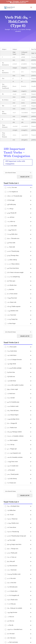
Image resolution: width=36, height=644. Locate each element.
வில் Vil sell (9, 515)
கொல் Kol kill (9, 398)
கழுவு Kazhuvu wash (11, 406)
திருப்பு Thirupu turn (11, 549)
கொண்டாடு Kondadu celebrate (14, 436)
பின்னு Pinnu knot (11, 298)
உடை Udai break (10, 570)
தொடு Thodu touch (11, 600)
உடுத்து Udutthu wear (12, 523)
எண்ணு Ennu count (11, 462)
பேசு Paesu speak (10, 347)
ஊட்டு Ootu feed (10, 583)
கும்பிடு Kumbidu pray (12, 402)
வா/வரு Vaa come (11, 188)
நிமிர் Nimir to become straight (14, 273)
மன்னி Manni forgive (11, 415)
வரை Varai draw (10, 315)
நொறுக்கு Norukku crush (12, 574)
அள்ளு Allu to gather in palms (14, 385)
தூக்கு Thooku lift (10, 213)
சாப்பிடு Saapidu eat (11, 192)
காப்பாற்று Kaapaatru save (13, 453)
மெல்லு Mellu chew (11, 234)
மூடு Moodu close (10, 285)
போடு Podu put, (10, 604)
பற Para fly (9, 625)
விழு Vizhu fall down (11, 411)
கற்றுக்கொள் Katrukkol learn (13, 629)
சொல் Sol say (9, 445)
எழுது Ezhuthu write (11, 311)
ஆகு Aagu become (11, 612)
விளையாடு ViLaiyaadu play (13, 196)
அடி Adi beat (9, 217)
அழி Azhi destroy (11, 479)
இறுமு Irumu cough (11, 389)
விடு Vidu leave (10, 638)
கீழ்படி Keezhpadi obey (12, 506)
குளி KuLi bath (10, 243)
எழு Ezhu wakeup (11, 260)
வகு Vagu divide (10, 364)
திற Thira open (10, 281)
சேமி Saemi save (10, 483)
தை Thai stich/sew (11, 566)
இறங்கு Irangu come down (13, 544)
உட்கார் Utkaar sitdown (12, 264)
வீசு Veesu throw (10, 527)
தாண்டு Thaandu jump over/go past (15, 536)
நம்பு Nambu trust (11, 428)
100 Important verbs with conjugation (15, 162)
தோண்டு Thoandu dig (12, 532)
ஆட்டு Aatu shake (11, 226)
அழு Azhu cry (10, 222)
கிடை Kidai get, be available (13, 608)
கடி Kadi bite (9, 290)
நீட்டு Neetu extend (11, 294)
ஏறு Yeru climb (10, 540)
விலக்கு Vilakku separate (12, 307)
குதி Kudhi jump (10, 205)
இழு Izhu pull (10, 561)
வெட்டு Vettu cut (10, 557)
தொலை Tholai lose (11, 519)
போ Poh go (9, 209)
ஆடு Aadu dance (10, 355)
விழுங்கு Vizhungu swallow (13, 432)
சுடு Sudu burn (10, 394)
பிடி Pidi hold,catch (11, 587)
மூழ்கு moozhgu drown (12, 419)
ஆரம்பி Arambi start (11, 466)
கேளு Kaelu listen (11, 351)
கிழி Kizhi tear (10, 377)
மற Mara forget (10, 324)
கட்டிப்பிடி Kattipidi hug (12, 277)
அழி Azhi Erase (10, 381)
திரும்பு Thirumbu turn (12, 239)
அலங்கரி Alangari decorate (13, 360)
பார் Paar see (9, 617)
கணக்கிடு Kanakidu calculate (13, 457)
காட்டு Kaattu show (11, 591)
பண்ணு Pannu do (10, 230)
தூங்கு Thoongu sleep (11, 256)
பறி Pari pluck (10, 470)
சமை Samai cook (10, 302)
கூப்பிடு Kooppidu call (12, 595)
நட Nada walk (10, 247)
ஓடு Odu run (9, 621)
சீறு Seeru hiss (10, 372)
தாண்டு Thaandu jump (12, 251)
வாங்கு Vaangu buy (11, 319)
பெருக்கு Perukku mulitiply (13, 368)
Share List (25, 177)
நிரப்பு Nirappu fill (11, 423)
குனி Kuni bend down (12, 268)
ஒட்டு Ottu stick (10, 578)
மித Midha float (10, 510)
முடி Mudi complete (11, 440)
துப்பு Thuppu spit (11, 449)
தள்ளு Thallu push (11, 553)
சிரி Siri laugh (9, 200)
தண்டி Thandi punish (11, 474)
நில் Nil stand (9, 634)
